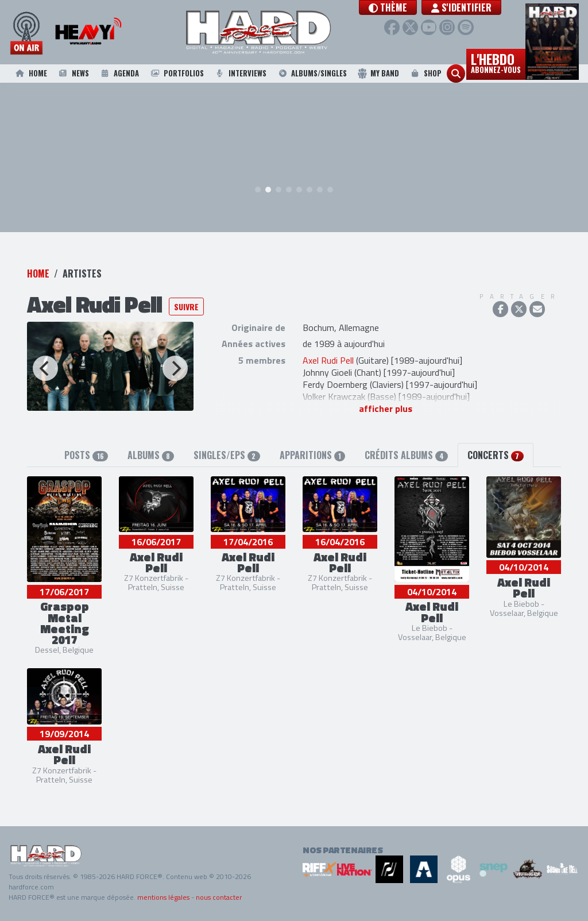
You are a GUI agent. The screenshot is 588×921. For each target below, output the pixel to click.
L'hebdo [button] (496, 62)
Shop (425, 73)
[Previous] (45, 369)
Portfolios (176, 73)
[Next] (175, 369)
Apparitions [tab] (312, 456)
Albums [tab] (151, 456)
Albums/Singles (312, 73)
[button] (411, 7)
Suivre (186, 308)
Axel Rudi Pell (328, 361)
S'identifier (484, 7)
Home (30, 73)
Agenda (119, 73)
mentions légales (163, 897)
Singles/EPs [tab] (227, 456)
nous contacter (219, 897)
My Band (378, 73)
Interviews (241, 73)
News (73, 73)
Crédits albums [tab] (406, 456)
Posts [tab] (86, 456)
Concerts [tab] (495, 456)
